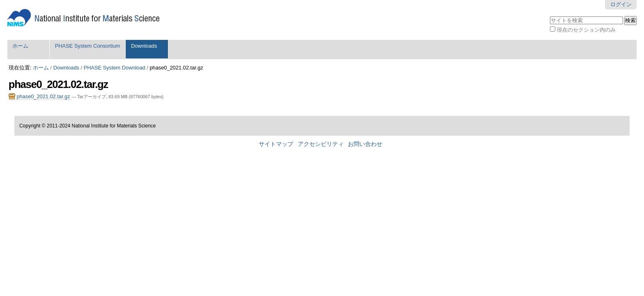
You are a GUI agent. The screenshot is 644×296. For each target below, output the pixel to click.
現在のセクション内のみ (586, 30)
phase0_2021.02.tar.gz (40, 96)
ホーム (20, 46)
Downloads (144, 46)
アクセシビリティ (321, 144)
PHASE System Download (115, 68)
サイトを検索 (550, 15)
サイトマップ (276, 144)
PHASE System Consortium (88, 46)
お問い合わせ (365, 144)
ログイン (621, 4)
